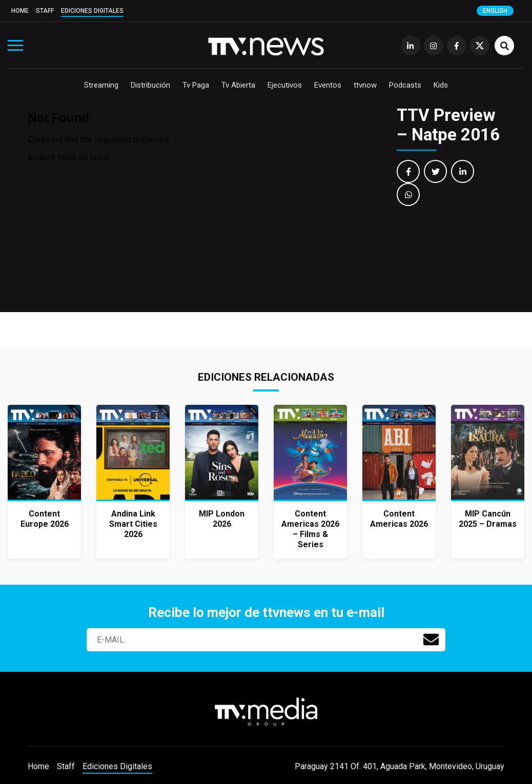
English (495, 11)
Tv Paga (196, 85)
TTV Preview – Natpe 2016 (448, 125)
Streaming (101, 85)
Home (20, 11)
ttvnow (365, 85)
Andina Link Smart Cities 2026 (133, 524)
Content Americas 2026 (399, 519)
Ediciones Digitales (92, 11)
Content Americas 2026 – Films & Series (310, 529)
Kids (441, 85)
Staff (45, 11)
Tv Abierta (238, 85)
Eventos (328, 85)
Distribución (150, 85)
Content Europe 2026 (45, 519)
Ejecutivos (285, 85)
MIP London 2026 (222, 519)
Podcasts (405, 85)
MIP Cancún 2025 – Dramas (488, 519)
